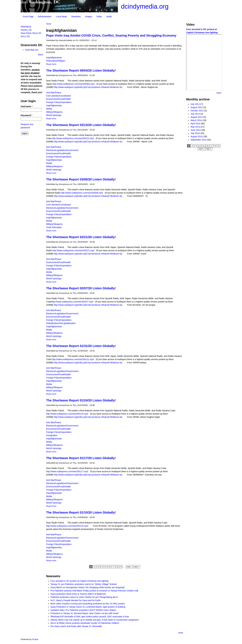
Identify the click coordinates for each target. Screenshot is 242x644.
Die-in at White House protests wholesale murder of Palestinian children (85, 623)
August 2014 (197, 136)
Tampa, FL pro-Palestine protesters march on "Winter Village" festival (83, 584)
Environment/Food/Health (58, 99)
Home (49, 24)
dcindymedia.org (145, 6)
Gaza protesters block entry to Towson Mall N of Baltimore (78, 594)
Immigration (52, 435)
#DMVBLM (26, 27)
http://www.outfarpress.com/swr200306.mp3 (83, 193)
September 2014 (198, 140)
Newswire (76, 17)
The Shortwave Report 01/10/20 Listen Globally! (81, 512)
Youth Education (54, 227)
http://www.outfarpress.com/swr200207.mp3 (73, 302)
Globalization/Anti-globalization (61, 323)
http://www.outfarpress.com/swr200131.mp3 (73, 359)
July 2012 (195, 104)
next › (129, 567)
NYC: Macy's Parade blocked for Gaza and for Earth (75, 600)
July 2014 (195, 133)
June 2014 (195, 130)
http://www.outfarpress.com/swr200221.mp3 (74, 250)
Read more (51, 64)
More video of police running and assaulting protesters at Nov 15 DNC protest (88, 604)
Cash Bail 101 (32, 50)
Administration (45, 17)
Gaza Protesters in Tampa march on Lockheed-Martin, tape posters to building (88, 607)
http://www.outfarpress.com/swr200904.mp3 (74, 84)
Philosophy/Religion (56, 61)
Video (99, 17)
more (181, 633)
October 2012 (197, 111)
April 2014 (195, 124)
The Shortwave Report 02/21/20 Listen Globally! (81, 237)
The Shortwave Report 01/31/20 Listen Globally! (81, 346)
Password (26, 115)
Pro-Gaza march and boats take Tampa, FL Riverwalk (76, 626)
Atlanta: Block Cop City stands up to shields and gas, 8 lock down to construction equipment (94, 620)
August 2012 (197, 107)
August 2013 (197, 117)
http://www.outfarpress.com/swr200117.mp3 (67, 471)
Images (89, 17)
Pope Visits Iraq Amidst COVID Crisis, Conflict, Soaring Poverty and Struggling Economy (111, 35)
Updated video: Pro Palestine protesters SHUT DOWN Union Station (83, 610)
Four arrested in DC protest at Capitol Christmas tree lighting (79, 581)
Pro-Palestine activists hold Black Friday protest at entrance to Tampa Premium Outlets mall (94, 591)
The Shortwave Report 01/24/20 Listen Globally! (81, 400)
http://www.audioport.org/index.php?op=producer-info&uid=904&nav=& (88, 87)
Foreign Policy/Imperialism (59, 102)
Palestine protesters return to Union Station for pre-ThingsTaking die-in (84, 597)
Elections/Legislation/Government (62, 150)
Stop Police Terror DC (31, 33)
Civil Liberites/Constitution (59, 96)
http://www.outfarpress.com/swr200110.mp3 (68, 526)
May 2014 (195, 127)
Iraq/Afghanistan (54, 58)
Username (27, 106)
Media (49, 109)
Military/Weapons (54, 112)
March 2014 (196, 120)
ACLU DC (25, 36)
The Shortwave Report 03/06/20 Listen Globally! (81, 179)
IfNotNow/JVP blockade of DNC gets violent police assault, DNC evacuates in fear (90, 617)
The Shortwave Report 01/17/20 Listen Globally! (81, 458)
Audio (109, 17)
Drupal (35, 639)
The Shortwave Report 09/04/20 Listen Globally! (81, 70)
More (41, 55)
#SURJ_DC (26, 30)
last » (137, 567)
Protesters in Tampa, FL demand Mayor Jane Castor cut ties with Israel (84, 613)
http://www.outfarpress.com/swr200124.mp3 (68, 414)
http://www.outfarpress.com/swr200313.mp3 (73, 138)
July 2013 (195, 114)
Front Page (28, 17)
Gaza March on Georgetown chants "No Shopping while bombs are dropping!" (88, 587)
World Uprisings (54, 115)
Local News (61, 17)
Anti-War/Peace (54, 93)
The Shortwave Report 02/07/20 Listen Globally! (81, 288)
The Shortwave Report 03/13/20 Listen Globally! (81, 125)
